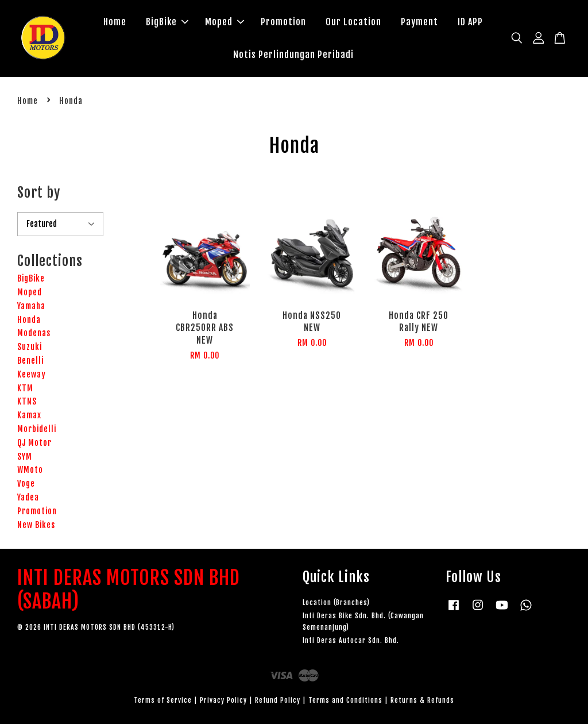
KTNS (27, 402)
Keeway (32, 374)
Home (115, 22)
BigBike (167, 22)
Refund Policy (278, 701)
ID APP (470, 22)
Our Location (353, 22)
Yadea (28, 497)
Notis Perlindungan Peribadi (293, 55)
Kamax (29, 415)
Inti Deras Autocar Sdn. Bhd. (351, 641)
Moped (225, 22)
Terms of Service (163, 701)
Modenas (34, 334)
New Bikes (36, 525)
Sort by (39, 192)
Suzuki (30, 347)
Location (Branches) (336, 602)
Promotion (283, 22)
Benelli (30, 361)
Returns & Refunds (422, 701)
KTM (25, 388)
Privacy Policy (223, 701)
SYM (25, 457)
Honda (29, 320)
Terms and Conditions (345, 701)
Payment (419, 22)
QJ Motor (34, 443)
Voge (26, 484)
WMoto (30, 470)
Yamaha (31, 306)
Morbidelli (37, 429)
